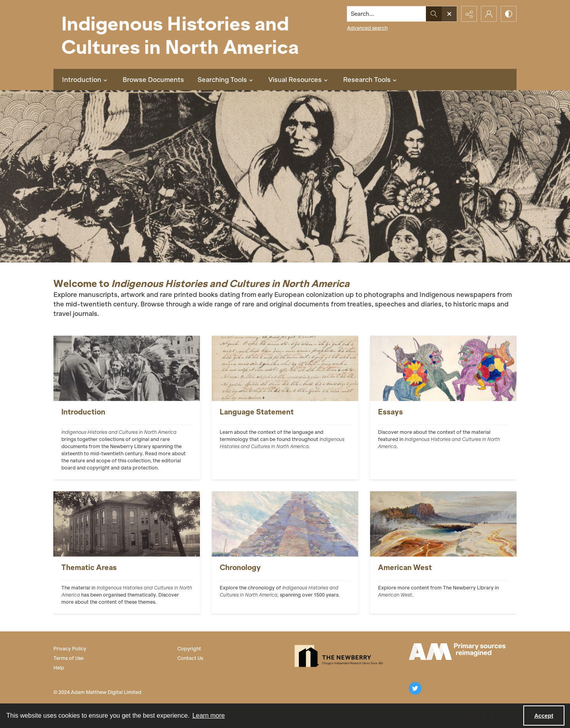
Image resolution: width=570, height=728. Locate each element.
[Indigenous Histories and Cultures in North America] (180, 34)
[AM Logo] (457, 652)
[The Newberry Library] (341, 656)
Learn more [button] (209, 716)
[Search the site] (387, 14)
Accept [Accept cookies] (544, 716)
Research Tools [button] (371, 80)
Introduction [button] (86, 80)
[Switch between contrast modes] (509, 14)
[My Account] (489, 14)
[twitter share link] (415, 688)
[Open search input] (449, 14)
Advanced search (367, 28)
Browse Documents (153, 80)
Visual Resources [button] (299, 80)
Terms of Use (68, 658)
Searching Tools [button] (226, 80)
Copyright (189, 649)
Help (59, 668)
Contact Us (190, 658)
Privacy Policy (70, 649)
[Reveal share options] (469, 14)
